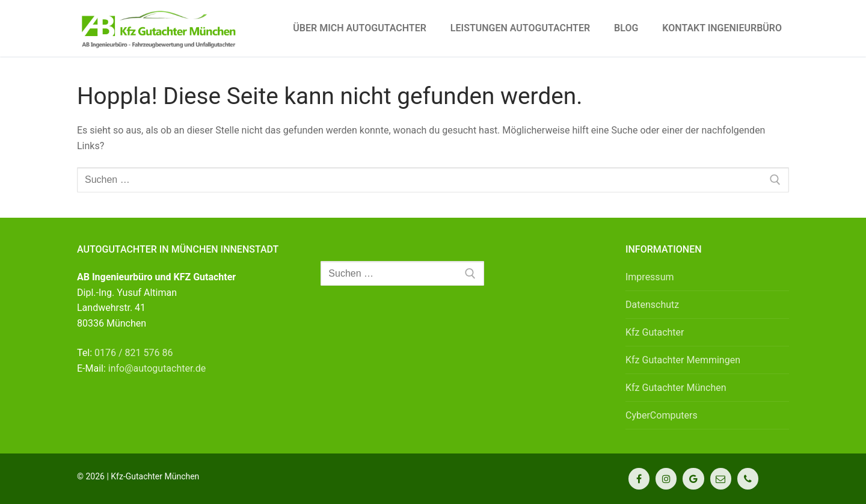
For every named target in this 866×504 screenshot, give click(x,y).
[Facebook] (639, 478)
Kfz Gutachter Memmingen (683, 360)
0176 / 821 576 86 (134, 353)
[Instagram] (666, 478)
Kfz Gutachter (655, 332)
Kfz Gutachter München (676, 388)
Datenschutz (652, 305)
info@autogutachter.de (157, 368)
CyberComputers (662, 415)
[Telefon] (748, 478)
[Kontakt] (721, 478)
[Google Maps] (693, 478)
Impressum (650, 277)
